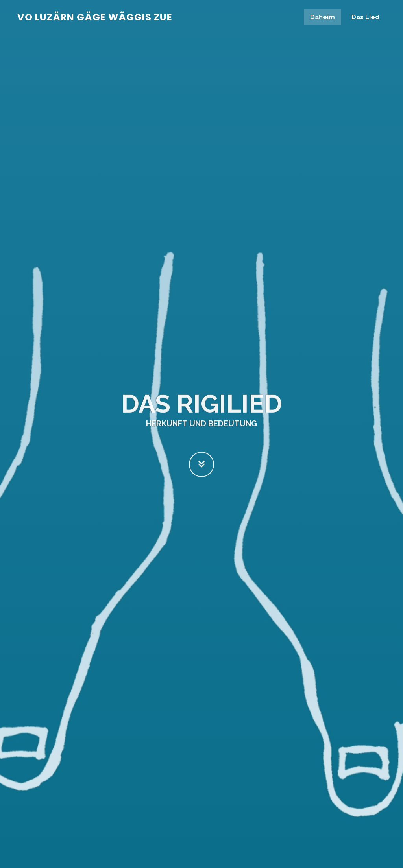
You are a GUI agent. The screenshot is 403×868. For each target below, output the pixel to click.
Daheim (323, 17)
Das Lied (365, 17)
